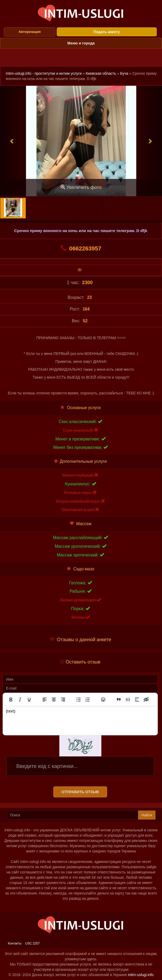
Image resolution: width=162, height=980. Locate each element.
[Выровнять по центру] (54, 700)
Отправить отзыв (80, 792)
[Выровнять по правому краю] (63, 700)
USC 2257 (32, 943)
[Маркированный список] (79, 700)
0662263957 (81, 248)
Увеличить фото (81, 187)
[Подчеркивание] (29, 700)
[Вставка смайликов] (103, 700)
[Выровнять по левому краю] (45, 700)
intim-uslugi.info (141, 975)
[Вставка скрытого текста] (146, 700)
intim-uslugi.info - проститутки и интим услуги (44, 73)
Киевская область (101, 73)
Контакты (15, 943)
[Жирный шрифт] (11, 700)
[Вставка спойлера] (137, 700)
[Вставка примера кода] (128, 700)
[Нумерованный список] (88, 700)
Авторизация (30, 32)
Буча (124, 73)
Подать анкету (107, 32)
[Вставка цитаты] (119, 700)
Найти (147, 815)
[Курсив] (20, 700)
